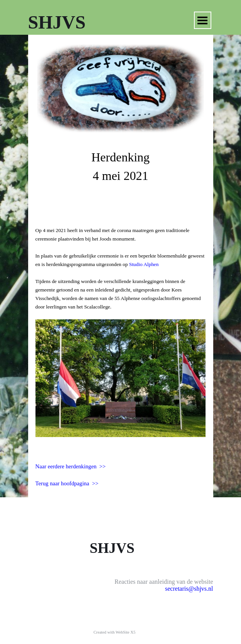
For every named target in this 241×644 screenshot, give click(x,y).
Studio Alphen (144, 264)
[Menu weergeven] (203, 20)
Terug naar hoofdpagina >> (67, 483)
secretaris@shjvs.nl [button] (189, 589)
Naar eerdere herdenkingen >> (71, 466)
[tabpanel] (121, 171)
